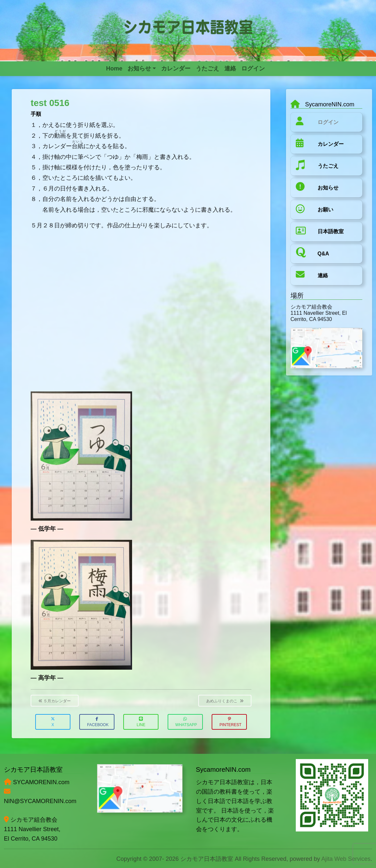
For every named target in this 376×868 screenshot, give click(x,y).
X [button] (53, 722)
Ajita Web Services (346, 859)
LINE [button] (141, 722)
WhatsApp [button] (186, 722)
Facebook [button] (98, 722)
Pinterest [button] (230, 722)
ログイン (328, 122)
